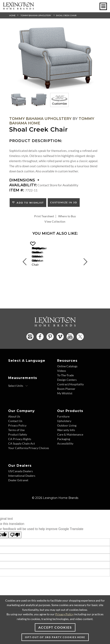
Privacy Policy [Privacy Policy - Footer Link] (17, 440)
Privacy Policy (64, 614)
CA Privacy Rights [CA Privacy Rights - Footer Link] (20, 453)
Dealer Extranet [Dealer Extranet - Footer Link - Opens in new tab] (18, 495)
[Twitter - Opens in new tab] (80, 351)
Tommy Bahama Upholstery (36, 15)
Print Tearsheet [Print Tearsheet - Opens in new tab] (44, 216)
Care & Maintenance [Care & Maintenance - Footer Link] (70, 449)
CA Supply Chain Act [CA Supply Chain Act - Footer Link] (22, 458)
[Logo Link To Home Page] (18, 8)
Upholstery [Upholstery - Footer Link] (64, 435)
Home (12, 15)
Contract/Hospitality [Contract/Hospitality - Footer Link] (70, 399)
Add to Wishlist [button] (29, 203)
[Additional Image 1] (55, 58)
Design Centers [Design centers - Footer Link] (67, 394)
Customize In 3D (64, 202)
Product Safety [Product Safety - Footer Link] (18, 449)
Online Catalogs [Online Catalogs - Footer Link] (67, 381)
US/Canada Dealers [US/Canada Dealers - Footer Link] (20, 486)
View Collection (55, 221)
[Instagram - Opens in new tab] (30, 351)
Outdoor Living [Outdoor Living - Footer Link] (67, 440)
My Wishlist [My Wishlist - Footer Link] (65, 408)
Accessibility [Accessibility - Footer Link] (65, 458)
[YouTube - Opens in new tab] (70, 351)
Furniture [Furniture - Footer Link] (63, 431)
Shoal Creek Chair (66, 15)
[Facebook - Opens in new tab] (40, 351)
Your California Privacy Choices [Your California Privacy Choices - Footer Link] (29, 463)
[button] (79, 244)
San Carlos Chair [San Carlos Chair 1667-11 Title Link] (55, 279)
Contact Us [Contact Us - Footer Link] (15, 435)
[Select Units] (18, 400)
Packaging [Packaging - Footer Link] (64, 453)
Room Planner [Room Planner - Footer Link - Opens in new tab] (66, 403)
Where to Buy (67, 216)
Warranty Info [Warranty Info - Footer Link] (66, 444)
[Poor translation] (15, 549)
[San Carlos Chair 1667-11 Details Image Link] (55, 274)
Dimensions (24, 180)
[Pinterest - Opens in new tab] (50, 351)
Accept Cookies (55, 627)
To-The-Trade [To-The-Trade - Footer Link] (65, 390)
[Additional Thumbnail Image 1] (18, 100)
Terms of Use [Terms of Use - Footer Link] (16, 444)
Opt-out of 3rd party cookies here (55, 637)
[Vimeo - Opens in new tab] (60, 351)
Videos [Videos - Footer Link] (62, 385)
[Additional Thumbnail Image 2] (39, 100)
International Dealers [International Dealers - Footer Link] (22, 490)
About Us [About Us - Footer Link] (14, 431)
